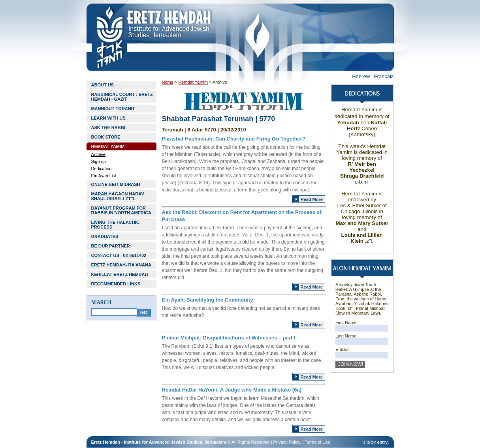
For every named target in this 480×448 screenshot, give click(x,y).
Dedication (102, 169)
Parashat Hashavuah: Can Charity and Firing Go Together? (234, 139)
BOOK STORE (106, 137)
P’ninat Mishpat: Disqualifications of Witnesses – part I (229, 338)
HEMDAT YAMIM (108, 146)
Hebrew (361, 76)
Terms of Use (317, 442)
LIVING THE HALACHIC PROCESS (115, 225)
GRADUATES (105, 236)
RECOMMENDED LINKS (116, 284)
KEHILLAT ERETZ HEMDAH (120, 274)
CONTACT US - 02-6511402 (119, 255)
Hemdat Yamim (193, 82)
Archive (99, 154)
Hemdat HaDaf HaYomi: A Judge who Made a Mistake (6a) (232, 390)
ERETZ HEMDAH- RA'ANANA (121, 265)
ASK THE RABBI (108, 127)
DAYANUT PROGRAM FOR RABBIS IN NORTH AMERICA (121, 210)
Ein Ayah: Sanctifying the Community (208, 300)
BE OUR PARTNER (111, 246)
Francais (384, 76)
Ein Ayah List (104, 176)
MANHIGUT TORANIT (113, 109)
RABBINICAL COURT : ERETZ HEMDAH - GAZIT (122, 97)
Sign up (99, 161)
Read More (312, 199)
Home (168, 82)
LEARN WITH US (108, 118)
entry (383, 442)
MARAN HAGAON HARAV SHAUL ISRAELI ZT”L (118, 196)
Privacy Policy (287, 442)
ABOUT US (103, 85)
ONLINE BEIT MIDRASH (116, 184)
